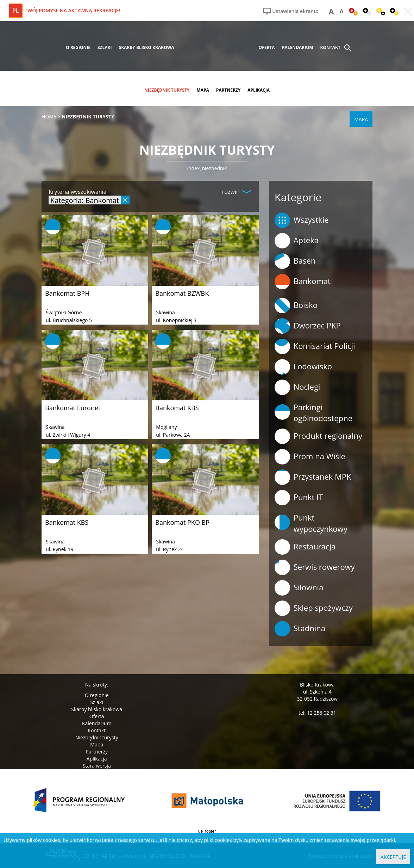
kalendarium (298, 47)
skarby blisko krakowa (147, 47)
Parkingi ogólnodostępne (313, 413)
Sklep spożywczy (314, 608)
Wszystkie (302, 220)
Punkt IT (299, 498)
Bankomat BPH (67, 293)
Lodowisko (303, 367)
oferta (267, 47)
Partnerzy (97, 752)
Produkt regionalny (318, 436)
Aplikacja (97, 759)
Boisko (296, 306)
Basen (295, 261)
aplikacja (259, 90)
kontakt (330, 47)
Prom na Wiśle (310, 457)
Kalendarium (97, 723)
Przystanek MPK (313, 477)
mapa (203, 90)
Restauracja (305, 547)
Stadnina (300, 629)
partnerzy (228, 90)
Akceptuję (393, 857)
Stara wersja (97, 766)
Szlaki (96, 702)
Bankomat (303, 282)
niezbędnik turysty (167, 90)
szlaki (105, 47)
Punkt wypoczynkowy (311, 523)
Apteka (297, 241)
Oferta (97, 716)
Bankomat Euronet (73, 408)
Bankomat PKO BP (182, 522)
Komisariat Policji (315, 346)
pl (16, 11)
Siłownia (299, 588)
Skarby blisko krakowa (97, 709)
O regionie (97, 695)
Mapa (97, 744)
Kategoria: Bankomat (85, 200)
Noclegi (297, 387)
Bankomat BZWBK (182, 293)
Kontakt (97, 730)
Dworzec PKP (308, 326)
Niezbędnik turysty (97, 737)
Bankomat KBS (177, 408)
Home (49, 116)
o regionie (78, 47)
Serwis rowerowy (315, 567)
